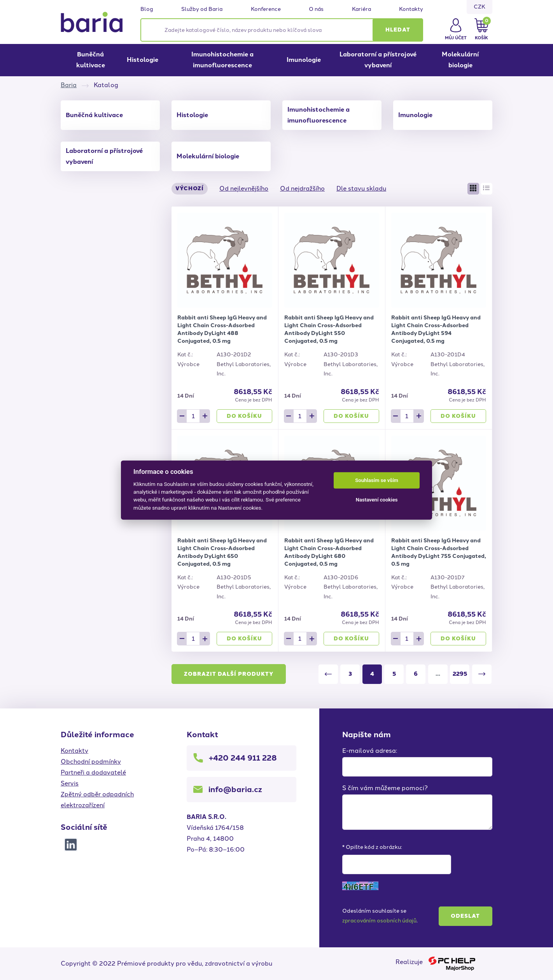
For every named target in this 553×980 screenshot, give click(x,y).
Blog (147, 9)
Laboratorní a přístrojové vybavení (378, 60)
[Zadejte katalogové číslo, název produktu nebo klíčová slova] (282, 30)
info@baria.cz (235, 789)
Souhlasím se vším (377, 480)
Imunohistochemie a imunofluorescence (222, 60)
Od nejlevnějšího (244, 188)
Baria (69, 85)
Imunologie (304, 60)
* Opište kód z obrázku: (372, 847)
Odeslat (465, 916)
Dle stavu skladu (361, 188)
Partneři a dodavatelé (93, 772)
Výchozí (190, 188)
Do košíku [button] (244, 416)
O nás (316, 9)
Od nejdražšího (302, 188)
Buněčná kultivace (91, 60)
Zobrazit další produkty (229, 674)
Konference (266, 9)
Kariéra (361, 9)
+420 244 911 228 (243, 758)
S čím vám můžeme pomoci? (385, 788)
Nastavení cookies (377, 500)
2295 (460, 674)
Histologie (143, 60)
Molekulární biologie (460, 60)
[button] (398, 30)
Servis (70, 783)
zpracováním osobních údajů (379, 921)
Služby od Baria (202, 9)
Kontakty (411, 9)
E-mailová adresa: (370, 751)
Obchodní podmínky (91, 762)
